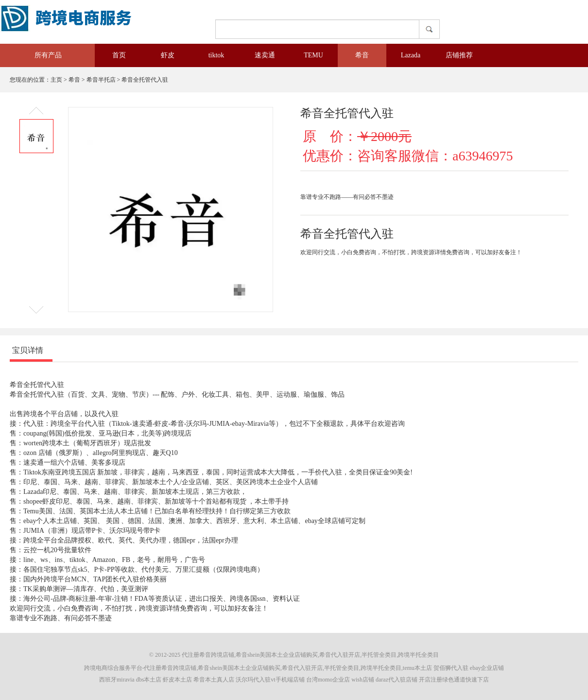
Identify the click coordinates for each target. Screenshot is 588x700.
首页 (119, 55)
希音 (362, 55)
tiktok (216, 55)
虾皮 (168, 55)
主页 (56, 80)
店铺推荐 (459, 55)
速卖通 (265, 55)
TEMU (313, 55)
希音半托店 (101, 80)
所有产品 (41, 55)
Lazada (411, 55)
